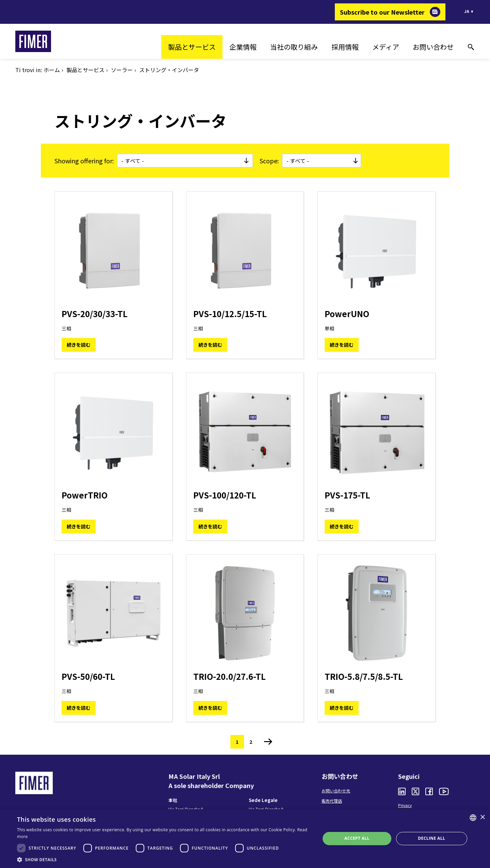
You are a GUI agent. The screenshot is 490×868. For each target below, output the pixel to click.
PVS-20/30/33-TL (95, 314)
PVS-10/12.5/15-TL (230, 314)
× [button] (482, 817)
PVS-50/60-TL (88, 676)
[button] (164, 859)
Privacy (405, 805)
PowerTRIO (85, 495)
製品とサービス (192, 47)
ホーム (52, 70)
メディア (386, 47)
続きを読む (79, 345)
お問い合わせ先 (336, 791)
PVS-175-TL (347, 495)
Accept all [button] (357, 838)
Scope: (269, 161)
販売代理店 (332, 801)
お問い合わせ (433, 47)
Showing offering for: (84, 161)
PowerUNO (347, 314)
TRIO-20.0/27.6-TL (230, 676)
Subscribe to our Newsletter (382, 12)
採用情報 (345, 47)
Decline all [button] (431, 838)
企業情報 (243, 47)
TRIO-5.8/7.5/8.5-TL (364, 676)
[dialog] (245, 839)
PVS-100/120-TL (225, 495)
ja (467, 11)
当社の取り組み (294, 47)
